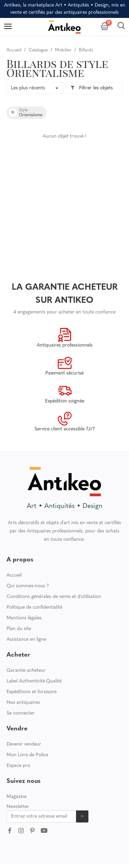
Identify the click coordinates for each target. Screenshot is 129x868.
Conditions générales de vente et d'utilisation (54, 597)
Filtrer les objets (92, 88)
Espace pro (18, 766)
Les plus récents (28, 88)
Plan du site (19, 629)
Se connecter (21, 713)
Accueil (14, 575)
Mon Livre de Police (27, 755)
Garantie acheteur (26, 671)
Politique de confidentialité (34, 607)
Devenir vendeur (24, 744)
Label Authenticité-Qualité (34, 681)
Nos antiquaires (23, 703)
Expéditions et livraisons (32, 692)
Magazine (17, 797)
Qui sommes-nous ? (28, 586)
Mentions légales (24, 618)
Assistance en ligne (26, 640)
